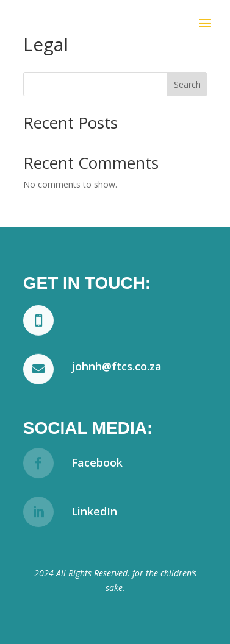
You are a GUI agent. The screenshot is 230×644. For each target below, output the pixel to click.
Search (187, 84)
